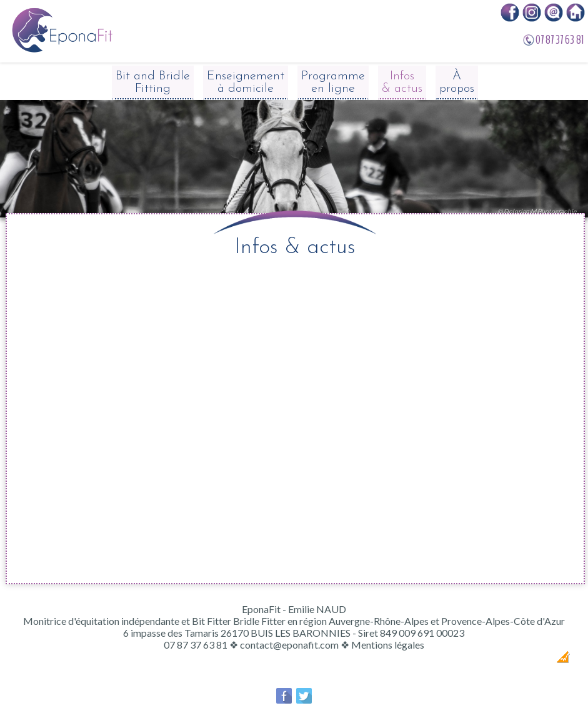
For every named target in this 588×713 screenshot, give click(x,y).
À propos (457, 82)
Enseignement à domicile (246, 82)
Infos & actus (402, 82)
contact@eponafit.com (289, 645)
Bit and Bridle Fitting (153, 82)
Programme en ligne (333, 82)
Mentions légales (388, 645)
